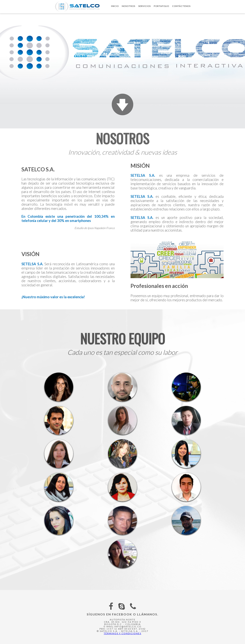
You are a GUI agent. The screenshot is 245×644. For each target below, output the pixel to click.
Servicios (144, 6)
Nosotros (128, 6)
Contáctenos (181, 6)
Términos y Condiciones (122, 633)
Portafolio (161, 6)
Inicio (115, 6)
